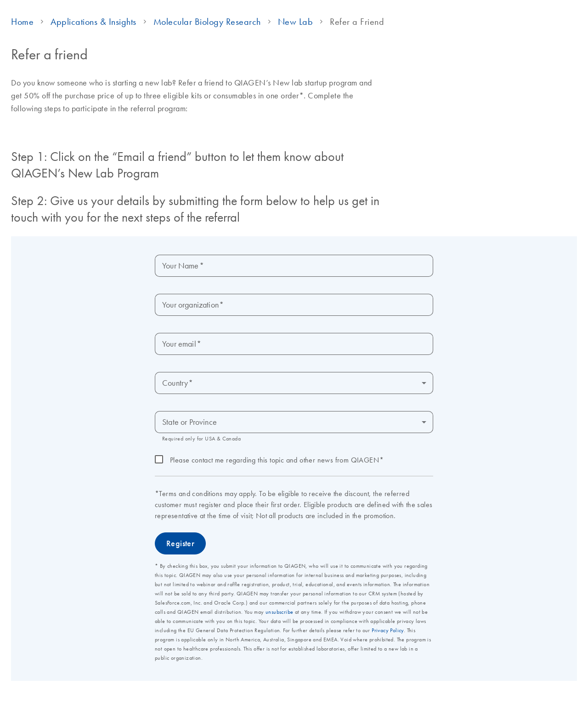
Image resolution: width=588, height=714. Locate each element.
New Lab (296, 22)
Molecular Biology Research (207, 22)
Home (22, 22)
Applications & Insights (93, 22)
